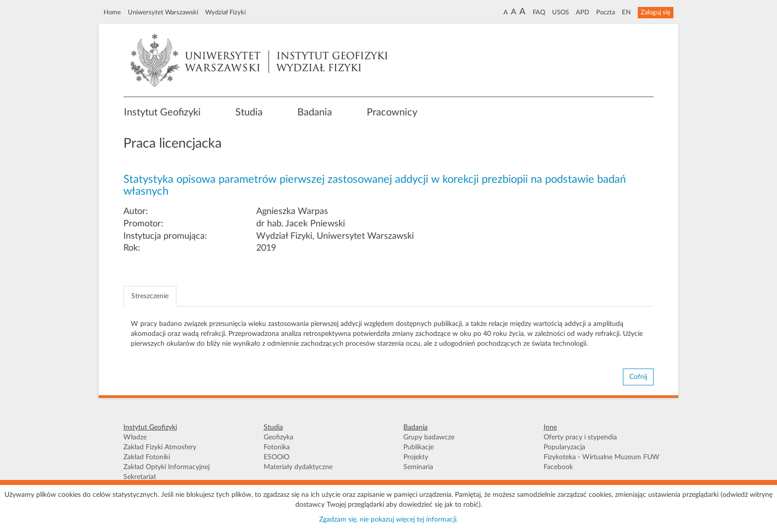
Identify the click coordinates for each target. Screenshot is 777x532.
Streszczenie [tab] (150, 296)
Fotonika (277, 447)
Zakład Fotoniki (147, 457)
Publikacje (418, 447)
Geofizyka (278, 437)
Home (112, 12)
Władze (135, 437)
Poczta (606, 12)
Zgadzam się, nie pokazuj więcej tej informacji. (388, 520)
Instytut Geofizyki (162, 112)
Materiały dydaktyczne (298, 467)
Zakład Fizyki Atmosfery (160, 447)
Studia (249, 112)
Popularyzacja (564, 447)
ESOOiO (277, 457)
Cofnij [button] (638, 377)
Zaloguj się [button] (656, 12)
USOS (560, 12)
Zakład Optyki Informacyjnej (166, 467)
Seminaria (418, 467)
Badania (315, 112)
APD (583, 12)
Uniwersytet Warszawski (163, 12)
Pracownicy (392, 112)
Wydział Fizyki (225, 12)
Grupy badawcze (429, 437)
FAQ (539, 12)
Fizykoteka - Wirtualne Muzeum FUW (602, 457)
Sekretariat (140, 477)
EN (626, 12)
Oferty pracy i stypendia (580, 437)
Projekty (416, 457)
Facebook (558, 467)
